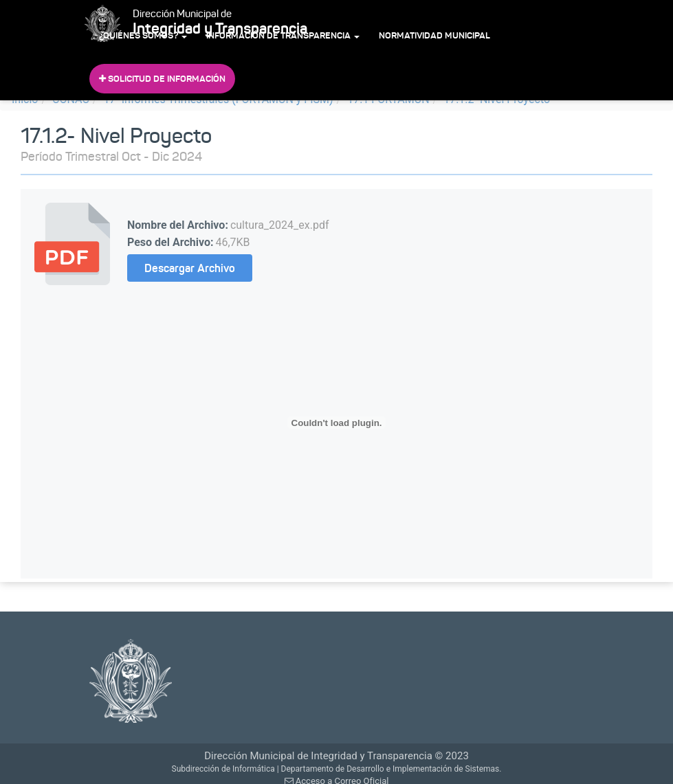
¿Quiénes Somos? (143, 35)
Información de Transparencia (283, 35)
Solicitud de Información (162, 79)
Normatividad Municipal (434, 35)
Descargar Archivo (190, 268)
